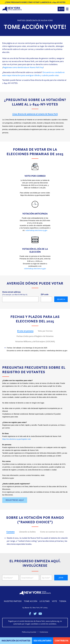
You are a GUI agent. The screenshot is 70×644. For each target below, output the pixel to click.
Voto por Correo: (45, 331)
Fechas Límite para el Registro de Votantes (35, 336)
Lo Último (45, 601)
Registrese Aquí (15, 500)
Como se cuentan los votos (52, 532)
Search (61, 299)
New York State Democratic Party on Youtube (40, 614)
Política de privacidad (29, 632)
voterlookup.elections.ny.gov (36, 230)
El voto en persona (25, 331)
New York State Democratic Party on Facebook (30, 614)
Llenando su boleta (27, 532)
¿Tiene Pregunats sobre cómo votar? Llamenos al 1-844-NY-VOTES (35, 2)
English (61, 9)
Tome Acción (31, 601)
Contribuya (62, 641)
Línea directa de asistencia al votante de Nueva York (35, 114)
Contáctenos (44, 632)
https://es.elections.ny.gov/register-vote (16, 439)
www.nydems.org (52, 621)
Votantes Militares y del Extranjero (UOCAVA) (35, 341)
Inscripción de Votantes (16, 641)
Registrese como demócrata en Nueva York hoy (23, 67)
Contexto (11, 532)
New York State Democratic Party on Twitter (35, 614)
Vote (54, 601)
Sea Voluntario (42, 641)
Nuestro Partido (13, 601)
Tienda (63, 601)
